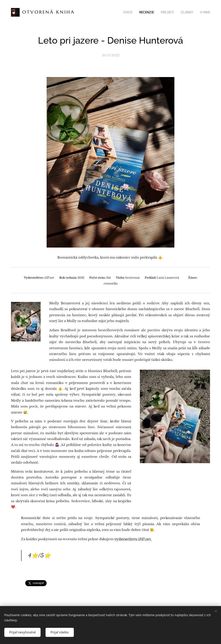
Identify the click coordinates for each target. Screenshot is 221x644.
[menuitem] (133, 12)
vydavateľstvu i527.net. (133, 539)
